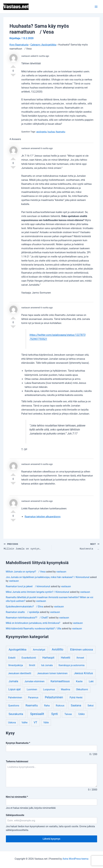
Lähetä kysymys (52, 839)
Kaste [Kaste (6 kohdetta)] (79, 682)
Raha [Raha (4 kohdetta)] (47, 706)
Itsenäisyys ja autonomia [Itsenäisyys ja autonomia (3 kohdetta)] (72, 665)
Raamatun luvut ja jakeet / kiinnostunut (28, 586)
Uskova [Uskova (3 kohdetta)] (12, 722)
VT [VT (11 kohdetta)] (35, 722)
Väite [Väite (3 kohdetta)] (46, 722)
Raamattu (60, 132)
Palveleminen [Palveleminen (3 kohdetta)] (15, 697)
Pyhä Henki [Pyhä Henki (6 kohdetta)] (76, 697)
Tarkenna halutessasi (17, 761)
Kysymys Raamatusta (18, 743)
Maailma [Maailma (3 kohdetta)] (65, 689)
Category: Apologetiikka (43, 45)
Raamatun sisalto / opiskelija (23, 612)
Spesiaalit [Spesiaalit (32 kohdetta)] (37, 714)
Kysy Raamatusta (19, 45)
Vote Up (13, 65)
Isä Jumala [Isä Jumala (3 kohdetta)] (47, 665)
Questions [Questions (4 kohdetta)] (14, 706)
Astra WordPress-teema (75, 859)
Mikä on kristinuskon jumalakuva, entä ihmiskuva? (34, 623)
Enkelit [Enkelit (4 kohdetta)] (12, 658)
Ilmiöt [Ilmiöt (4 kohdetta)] (32, 665)
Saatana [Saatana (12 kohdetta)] (76, 706)
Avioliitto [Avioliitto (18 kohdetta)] (58, 649)
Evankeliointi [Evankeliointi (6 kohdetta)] (29, 658)
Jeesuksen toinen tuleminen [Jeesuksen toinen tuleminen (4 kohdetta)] (52, 673)
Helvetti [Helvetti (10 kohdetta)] (66, 658)
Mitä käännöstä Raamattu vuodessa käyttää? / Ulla (34, 629)
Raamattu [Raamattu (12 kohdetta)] (32, 706)
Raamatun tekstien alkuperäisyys (42, 517)
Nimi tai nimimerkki (17, 797)
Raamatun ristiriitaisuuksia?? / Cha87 (27, 618)
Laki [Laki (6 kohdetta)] (91, 682)
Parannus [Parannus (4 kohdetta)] (33, 698)
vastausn (61, 572)
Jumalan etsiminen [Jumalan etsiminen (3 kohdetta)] (34, 682)
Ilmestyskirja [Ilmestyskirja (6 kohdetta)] (15, 665)
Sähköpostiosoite (15, 815)
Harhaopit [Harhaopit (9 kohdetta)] (48, 658)
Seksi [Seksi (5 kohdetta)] (91, 706)
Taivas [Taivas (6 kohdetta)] (68, 714)
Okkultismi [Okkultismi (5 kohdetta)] (82, 689)
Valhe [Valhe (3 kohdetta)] (25, 722)
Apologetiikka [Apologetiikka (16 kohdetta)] (18, 649)
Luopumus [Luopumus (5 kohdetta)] (49, 689)
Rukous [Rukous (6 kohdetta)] (60, 706)
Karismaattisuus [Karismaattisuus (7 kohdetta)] (60, 681)
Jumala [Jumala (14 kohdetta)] (13, 681)
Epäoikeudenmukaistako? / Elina (24, 607)
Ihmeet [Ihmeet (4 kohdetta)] (80, 658)
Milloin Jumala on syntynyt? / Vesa (26, 572)
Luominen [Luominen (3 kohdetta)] (32, 689)
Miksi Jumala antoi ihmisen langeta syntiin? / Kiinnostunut (38, 592)
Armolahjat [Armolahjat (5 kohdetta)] (39, 650)
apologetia (41, 132)
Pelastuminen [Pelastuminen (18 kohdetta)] (54, 697)
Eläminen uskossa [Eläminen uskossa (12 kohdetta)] (82, 649)
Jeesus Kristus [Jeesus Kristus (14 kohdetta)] (83, 673)
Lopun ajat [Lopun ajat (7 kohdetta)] (15, 689)
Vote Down (13, 77)
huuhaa (51, 132)
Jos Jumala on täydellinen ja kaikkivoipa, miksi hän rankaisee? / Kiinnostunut (48, 577)
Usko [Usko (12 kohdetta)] (81, 714)
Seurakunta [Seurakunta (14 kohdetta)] (16, 714)
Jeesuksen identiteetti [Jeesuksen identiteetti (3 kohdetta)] (20, 673)
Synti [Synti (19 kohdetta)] (55, 714)
